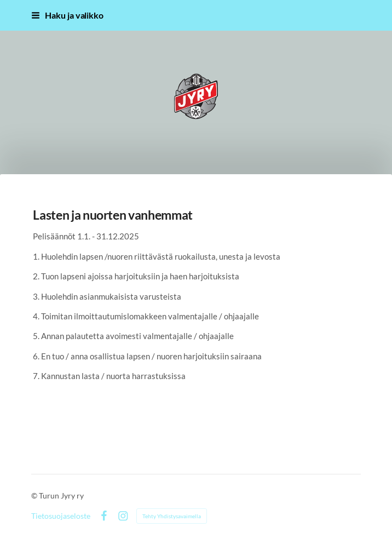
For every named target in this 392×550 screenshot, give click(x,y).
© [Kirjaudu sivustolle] (35, 495)
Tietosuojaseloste (61, 516)
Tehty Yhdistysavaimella (172, 516)
